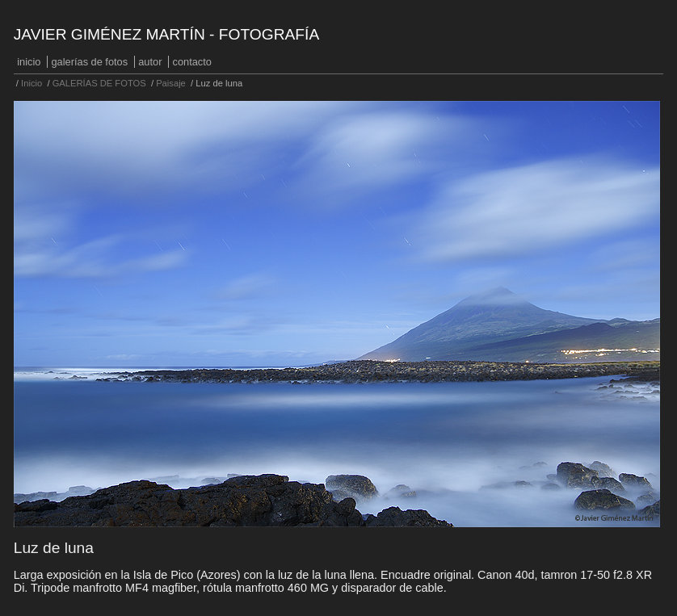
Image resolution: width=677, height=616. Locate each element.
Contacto (192, 62)
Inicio (29, 62)
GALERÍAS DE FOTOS (90, 62)
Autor (150, 62)
